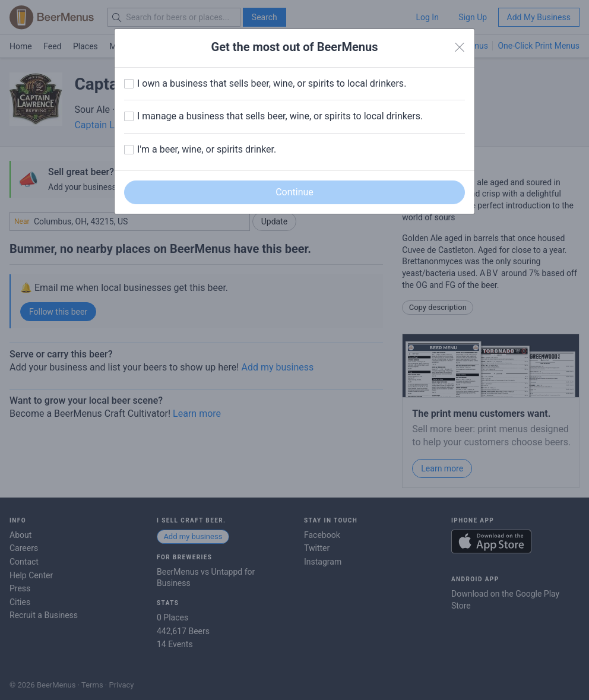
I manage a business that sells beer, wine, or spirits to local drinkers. (280, 116)
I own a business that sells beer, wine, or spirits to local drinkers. (272, 83)
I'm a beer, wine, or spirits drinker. (207, 149)
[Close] (460, 47)
